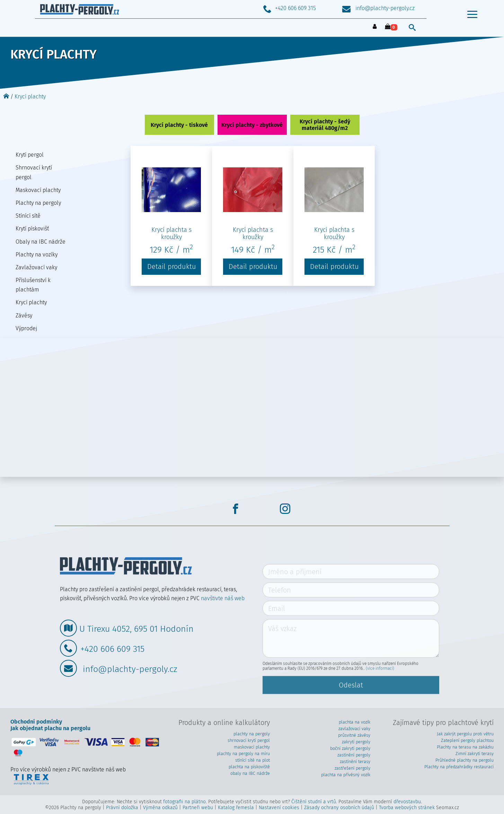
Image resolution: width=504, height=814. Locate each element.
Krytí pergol (30, 155)
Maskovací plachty (38, 190)
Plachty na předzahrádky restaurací (459, 767)
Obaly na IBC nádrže (41, 242)
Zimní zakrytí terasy (475, 754)
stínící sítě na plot (253, 760)
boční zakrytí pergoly (350, 748)
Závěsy (24, 316)
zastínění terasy (355, 762)
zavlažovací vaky (354, 729)
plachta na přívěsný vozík (346, 775)
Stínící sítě (28, 216)
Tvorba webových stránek (407, 808)
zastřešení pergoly (352, 768)
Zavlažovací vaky (36, 267)
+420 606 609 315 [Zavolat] (290, 8)
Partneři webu (198, 808)
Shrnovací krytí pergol (34, 172)
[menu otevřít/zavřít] (472, 17)
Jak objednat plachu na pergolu (50, 728)
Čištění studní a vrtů (314, 802)
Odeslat (351, 700)
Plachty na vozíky (37, 255)
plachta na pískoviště (249, 767)
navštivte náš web (223, 598)
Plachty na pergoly (38, 203)
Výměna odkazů (160, 808)
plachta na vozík (355, 722)
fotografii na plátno (184, 802)
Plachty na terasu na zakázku (465, 747)
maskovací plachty (252, 747)
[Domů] (6, 97)
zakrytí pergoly (356, 742)
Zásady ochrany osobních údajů (339, 808)
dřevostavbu (407, 802)
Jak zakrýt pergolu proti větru (465, 734)
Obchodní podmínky (36, 722)
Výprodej (26, 328)
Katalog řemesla (236, 808)
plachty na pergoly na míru (243, 754)
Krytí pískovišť (32, 229)
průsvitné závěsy (354, 735)
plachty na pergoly (252, 734)
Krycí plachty (30, 97)
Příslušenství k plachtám (33, 285)
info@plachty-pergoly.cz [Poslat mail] (378, 8)
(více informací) (380, 683)
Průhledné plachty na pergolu (465, 760)
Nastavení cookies (279, 808)
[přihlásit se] (375, 27)
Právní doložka (122, 808)
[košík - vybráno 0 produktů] (391, 27)
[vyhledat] (412, 27)
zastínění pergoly (354, 755)
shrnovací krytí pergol (249, 740)
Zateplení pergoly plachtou (467, 740)
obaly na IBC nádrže (250, 773)
